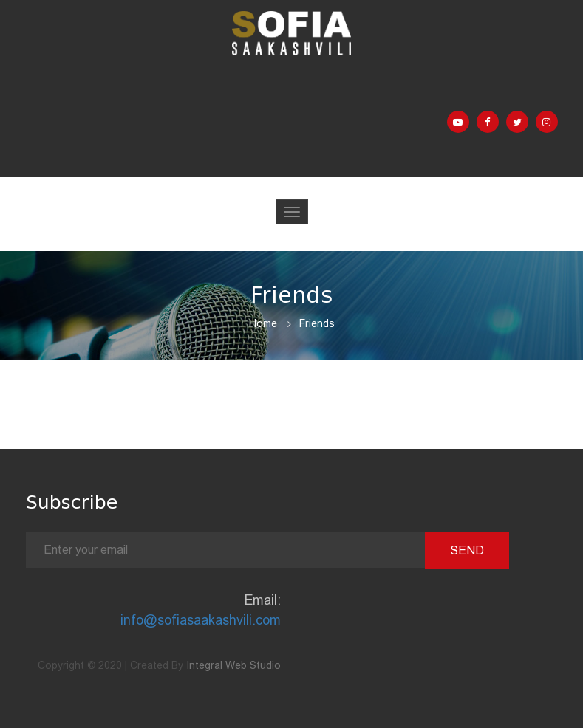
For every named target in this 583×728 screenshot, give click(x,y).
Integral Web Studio (233, 665)
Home (263, 323)
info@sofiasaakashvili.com (201, 620)
